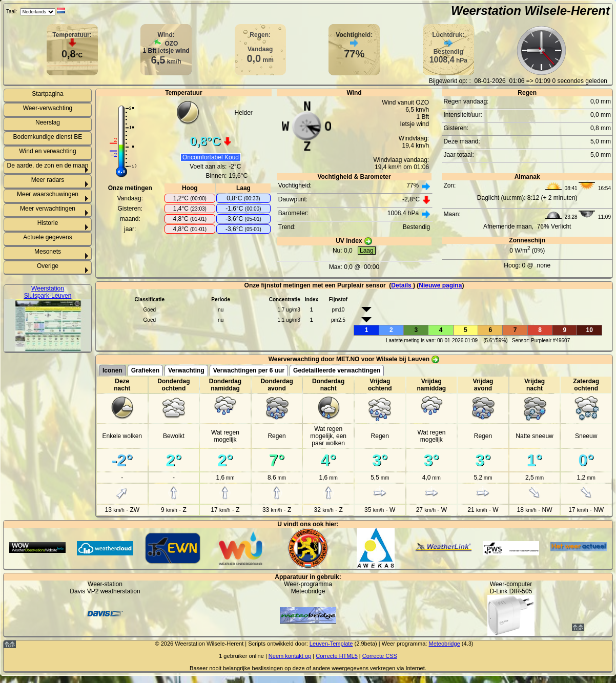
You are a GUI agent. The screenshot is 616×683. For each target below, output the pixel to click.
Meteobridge (444, 644)
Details (402, 285)
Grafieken (145, 370)
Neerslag (48, 122)
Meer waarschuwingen (48, 194)
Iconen (112, 370)
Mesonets (48, 252)
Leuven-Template (331, 644)
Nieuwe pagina (440, 285)
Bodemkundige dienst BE (48, 137)
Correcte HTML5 (337, 656)
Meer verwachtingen (48, 209)
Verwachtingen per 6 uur (249, 370)
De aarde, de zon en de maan (48, 165)
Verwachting (186, 370)
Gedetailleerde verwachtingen (337, 370)
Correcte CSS (380, 656)
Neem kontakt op (290, 656)
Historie (48, 223)
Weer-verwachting (48, 108)
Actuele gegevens (47, 237)
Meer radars (48, 180)
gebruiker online (244, 656)
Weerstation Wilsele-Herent (530, 11)
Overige (48, 266)
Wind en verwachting (47, 151)
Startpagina (47, 94)
